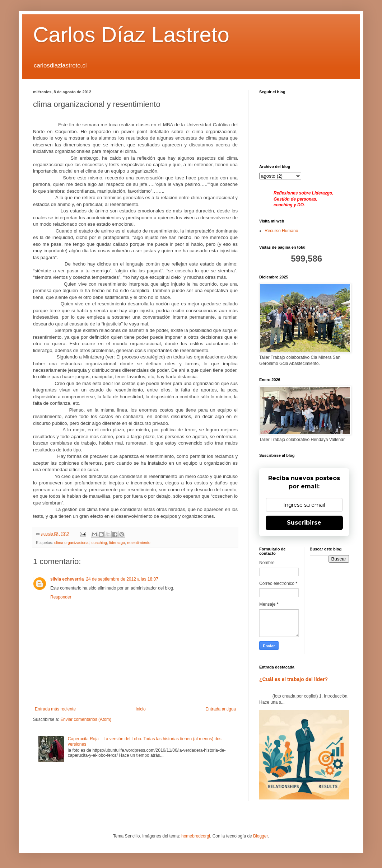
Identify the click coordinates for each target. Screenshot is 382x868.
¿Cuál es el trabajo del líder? (294, 679)
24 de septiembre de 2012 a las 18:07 (122, 579)
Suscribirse (304, 523)
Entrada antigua (221, 709)
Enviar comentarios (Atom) (86, 719)
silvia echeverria (67, 579)
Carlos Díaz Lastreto (131, 35)
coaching (99, 543)
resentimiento (139, 543)
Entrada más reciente (55, 709)
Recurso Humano (281, 231)
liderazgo (117, 543)
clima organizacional (72, 543)
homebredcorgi (196, 836)
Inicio (141, 709)
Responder (61, 597)
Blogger (260, 836)
